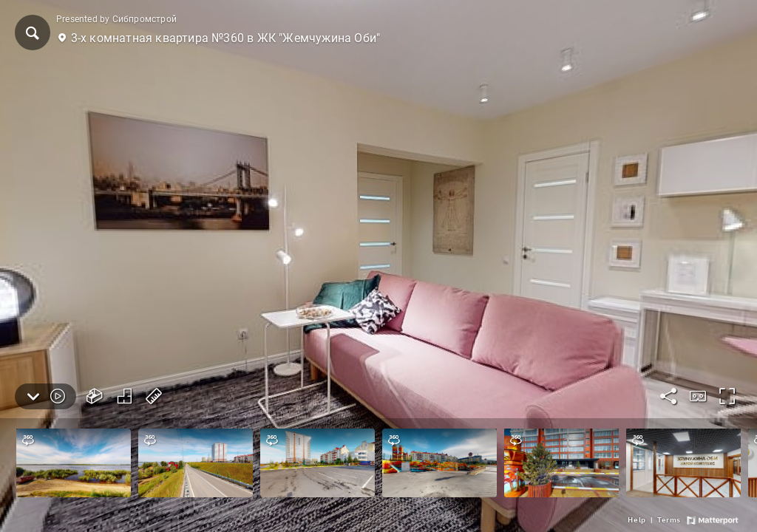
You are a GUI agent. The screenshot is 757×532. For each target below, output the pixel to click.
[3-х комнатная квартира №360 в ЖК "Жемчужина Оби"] (378, 266)
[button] (33, 33)
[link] (637, 520)
